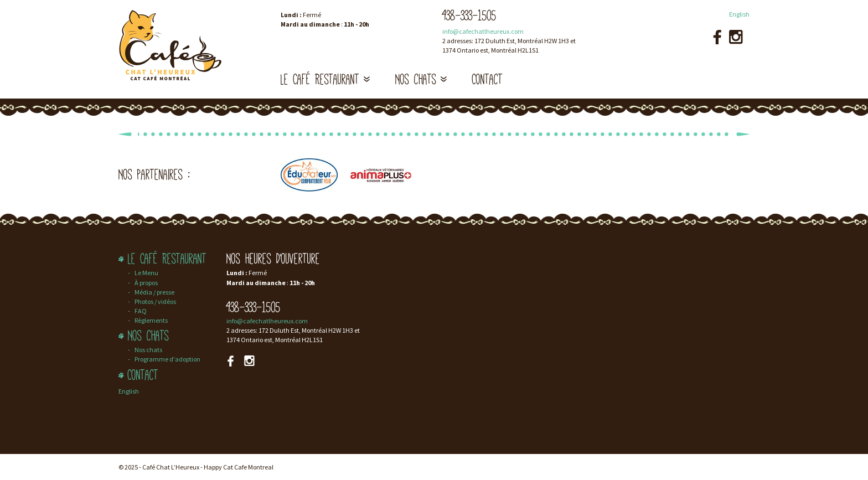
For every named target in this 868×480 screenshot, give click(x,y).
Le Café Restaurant (325, 79)
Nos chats (421, 79)
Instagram (736, 37)
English (739, 14)
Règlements (151, 320)
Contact (487, 79)
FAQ (141, 311)
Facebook (717, 37)
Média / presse (154, 292)
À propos (146, 283)
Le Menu (146, 273)
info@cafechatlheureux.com (483, 31)
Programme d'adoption (167, 359)
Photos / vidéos (155, 301)
